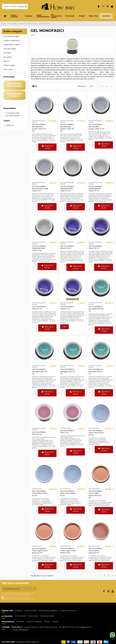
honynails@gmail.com (84, 627)
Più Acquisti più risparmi (48, 611)
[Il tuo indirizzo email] (17, 589)
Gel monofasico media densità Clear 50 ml (67, 189)
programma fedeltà (15, 95)
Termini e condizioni (34, 622)
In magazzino (13, 113)
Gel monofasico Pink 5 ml (67, 432)
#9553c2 (10, 125)
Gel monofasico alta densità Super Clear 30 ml (67, 128)
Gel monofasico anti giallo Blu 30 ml (40, 371)
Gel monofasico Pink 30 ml (39, 433)
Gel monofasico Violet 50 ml (67, 247)
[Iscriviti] (35, 589)
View (64, 327)
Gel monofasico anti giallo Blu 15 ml (67, 371)
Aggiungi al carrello (47, 147)
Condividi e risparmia (68, 611)
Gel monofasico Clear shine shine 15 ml (68, 493)
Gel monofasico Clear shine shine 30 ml (40, 493)
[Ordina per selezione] (82, 86)
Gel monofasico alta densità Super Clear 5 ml (40, 189)
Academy (19, 611)
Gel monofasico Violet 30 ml (95, 247)
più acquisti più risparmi (15, 85)
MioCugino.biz (33, 642)
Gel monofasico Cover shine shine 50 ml (95, 551)
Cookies (55, 622)
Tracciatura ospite (47, 616)
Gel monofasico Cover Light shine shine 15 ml (68, 551)
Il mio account (20, 616)
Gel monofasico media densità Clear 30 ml (95, 189)
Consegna (20, 622)
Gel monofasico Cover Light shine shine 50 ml (95, 494)
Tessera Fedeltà (31, 611)
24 (92, 86)
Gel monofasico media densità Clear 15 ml (39, 248)
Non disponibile (13, 116)
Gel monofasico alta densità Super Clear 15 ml (96, 127)
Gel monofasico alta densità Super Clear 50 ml (39, 128)
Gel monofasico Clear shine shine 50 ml (96, 433)
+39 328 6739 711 (65, 627)
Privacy (47, 622)
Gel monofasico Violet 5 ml (67, 308)
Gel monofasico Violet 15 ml (39, 308)
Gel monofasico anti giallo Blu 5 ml (95, 371)
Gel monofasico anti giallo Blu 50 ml (96, 309)
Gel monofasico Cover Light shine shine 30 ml (40, 551)
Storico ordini (33, 616)
